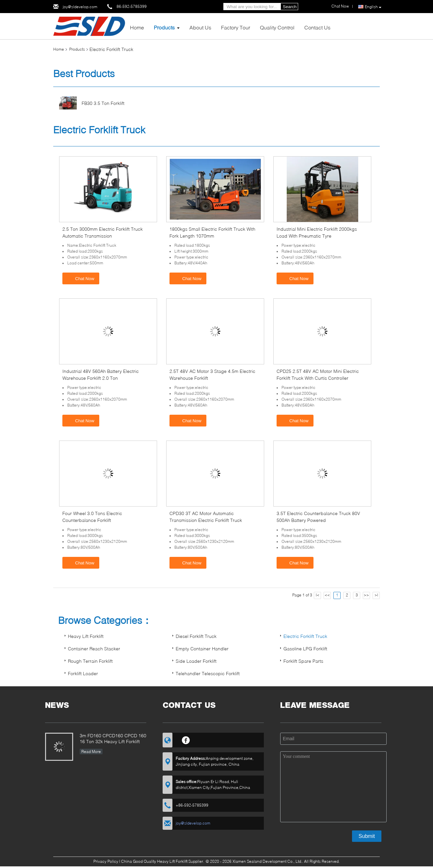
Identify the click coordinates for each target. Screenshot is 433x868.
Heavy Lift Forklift (86, 636)
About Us (200, 27)
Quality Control (277, 27)
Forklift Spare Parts (303, 661)
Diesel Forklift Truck (196, 636)
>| (376, 595)
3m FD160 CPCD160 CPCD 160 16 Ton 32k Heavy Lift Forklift (113, 738)
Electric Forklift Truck (305, 636)
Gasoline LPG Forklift (305, 649)
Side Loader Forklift (196, 661)
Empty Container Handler (202, 649)
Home (137, 27)
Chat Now (81, 278)
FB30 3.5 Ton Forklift (103, 103)
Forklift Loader (83, 673)
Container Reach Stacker (94, 649)
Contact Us (317, 27)
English (373, 7)
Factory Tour (236, 27)
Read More (91, 751)
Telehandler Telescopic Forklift (208, 673)
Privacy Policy (106, 861)
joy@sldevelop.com (80, 7)
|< (318, 595)
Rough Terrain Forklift (90, 661)
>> (366, 595)
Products (164, 27)
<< (327, 595)
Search (290, 7)
